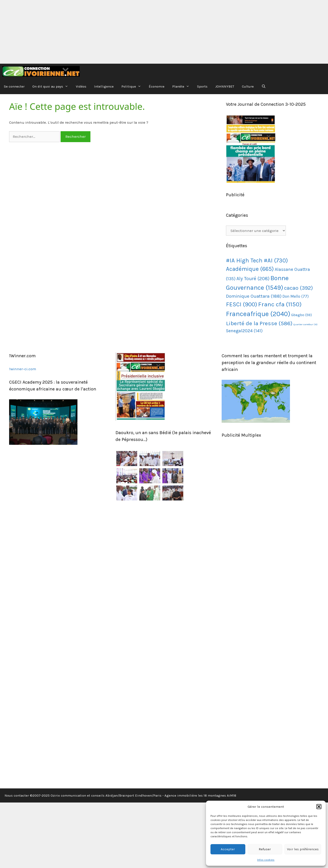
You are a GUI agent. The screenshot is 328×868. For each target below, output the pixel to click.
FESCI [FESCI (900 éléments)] (242, 304)
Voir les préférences (303, 849)
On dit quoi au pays (52, 87)
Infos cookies (266, 860)
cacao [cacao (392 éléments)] (299, 288)
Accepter (228, 849)
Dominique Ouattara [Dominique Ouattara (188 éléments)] (254, 296)
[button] (319, 807)
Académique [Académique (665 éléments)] (250, 269)
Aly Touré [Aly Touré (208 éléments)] (253, 279)
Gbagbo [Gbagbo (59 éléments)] (301, 315)
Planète (183, 87)
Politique (133, 87)
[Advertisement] (137, 32)
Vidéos (81, 86)
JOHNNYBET (225, 86)
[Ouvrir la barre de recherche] (264, 87)
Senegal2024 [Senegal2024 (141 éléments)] (244, 331)
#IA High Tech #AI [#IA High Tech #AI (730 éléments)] (257, 260)
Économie (157, 86)
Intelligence (104, 86)
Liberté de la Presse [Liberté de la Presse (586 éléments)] (259, 323)
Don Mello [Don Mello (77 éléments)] (296, 296)
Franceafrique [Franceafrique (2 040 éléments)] (258, 314)
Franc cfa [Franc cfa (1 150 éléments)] (280, 304)
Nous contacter (17, 795)
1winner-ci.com (23, 369)
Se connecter (14, 86)
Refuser (265, 849)
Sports (202, 86)
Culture (248, 86)
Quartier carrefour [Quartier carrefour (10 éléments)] (305, 324)
